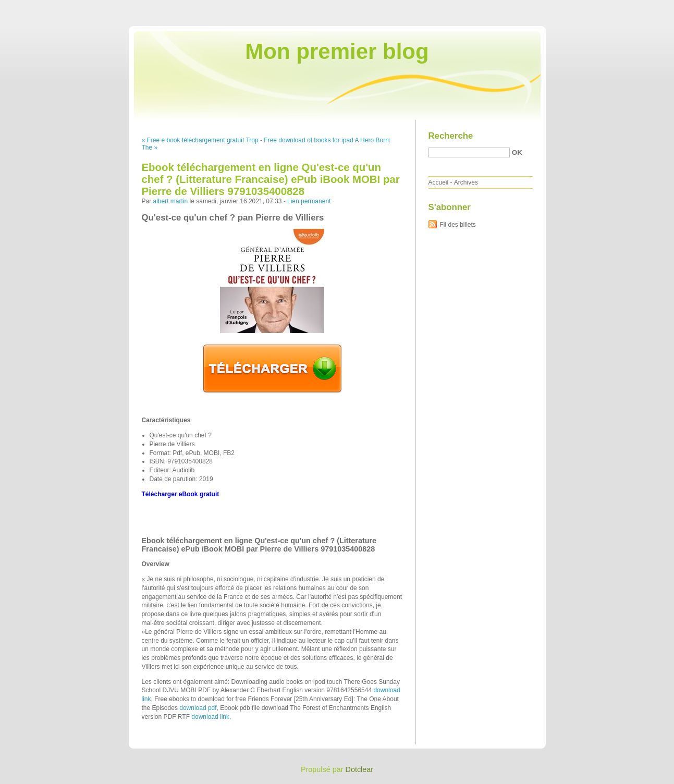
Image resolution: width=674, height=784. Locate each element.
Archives (466, 182)
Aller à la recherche (644, 7)
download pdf (198, 708)
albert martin (171, 201)
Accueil (439, 182)
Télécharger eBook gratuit (181, 494)
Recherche (451, 136)
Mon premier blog (337, 51)
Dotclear (360, 769)
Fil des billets (458, 225)
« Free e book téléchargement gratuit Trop (200, 140)
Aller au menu (592, 7)
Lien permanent (309, 201)
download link (210, 717)
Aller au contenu (546, 7)
